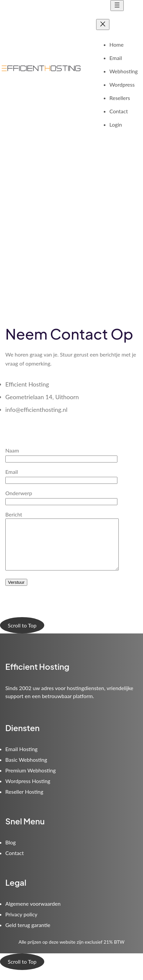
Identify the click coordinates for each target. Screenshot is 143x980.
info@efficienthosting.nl (36, 410)
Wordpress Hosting (28, 791)
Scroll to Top (22, 635)
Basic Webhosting (26, 770)
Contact (14, 863)
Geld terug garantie (28, 935)
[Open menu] (117, 5)
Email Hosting (21, 759)
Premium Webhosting (30, 780)
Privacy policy (21, 924)
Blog (10, 852)
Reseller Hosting (24, 802)
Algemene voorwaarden (33, 914)
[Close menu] (103, 24)
